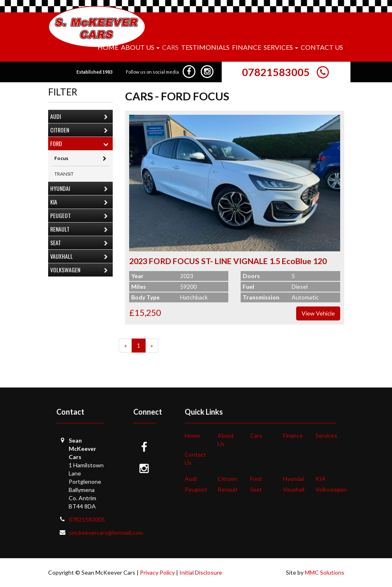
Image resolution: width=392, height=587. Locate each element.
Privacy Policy (157, 572)
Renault (81, 230)
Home (108, 47)
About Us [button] (140, 47)
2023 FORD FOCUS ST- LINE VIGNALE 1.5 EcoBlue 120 (228, 261)
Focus (81, 158)
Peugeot (81, 216)
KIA (81, 203)
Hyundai (81, 189)
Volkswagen (81, 270)
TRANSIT (64, 174)
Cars (170, 47)
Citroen (81, 131)
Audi (81, 117)
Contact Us (322, 47)
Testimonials (205, 47)
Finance (247, 47)
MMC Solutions (325, 572)
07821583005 (276, 72)
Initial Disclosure (201, 572)
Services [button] (281, 47)
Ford (81, 144)
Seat (81, 243)
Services (326, 435)
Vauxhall (81, 257)
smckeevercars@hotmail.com (106, 532)
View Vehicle (318, 313)
